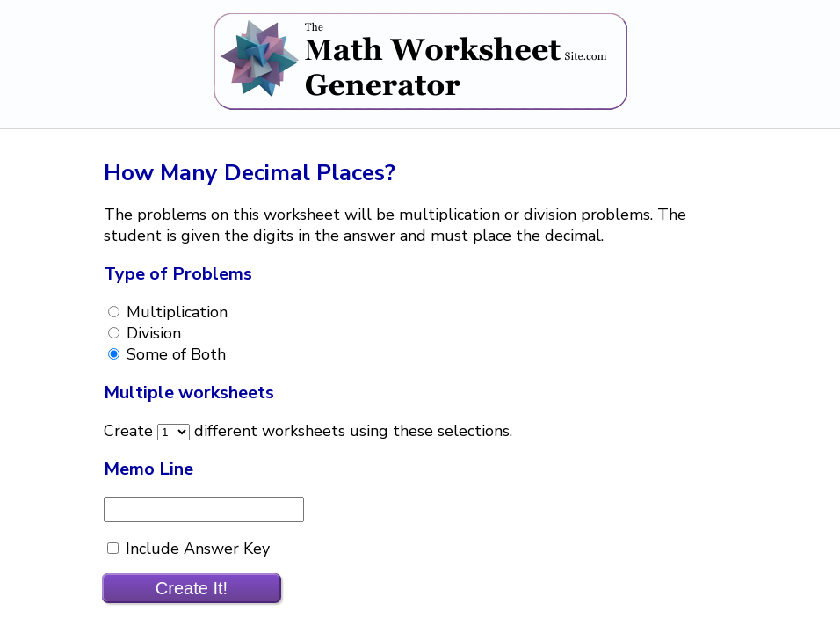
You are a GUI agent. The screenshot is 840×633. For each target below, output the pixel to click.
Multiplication (175, 312)
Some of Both (174, 354)
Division (152, 333)
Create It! (192, 588)
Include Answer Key (196, 549)
